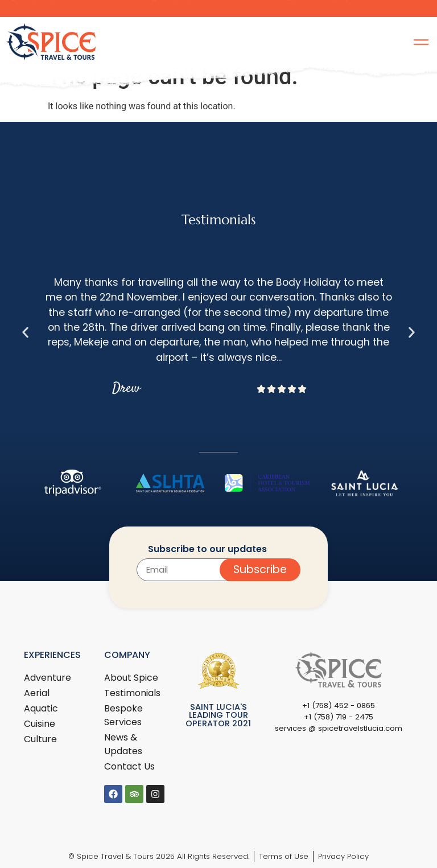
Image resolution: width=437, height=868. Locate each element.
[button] (25, 332)
